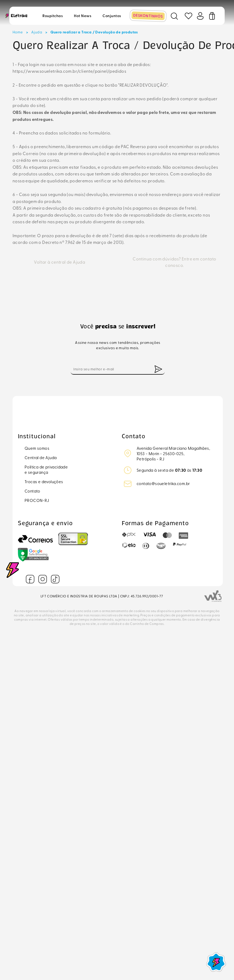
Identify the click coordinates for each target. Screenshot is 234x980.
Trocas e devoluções (44, 482)
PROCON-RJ (37, 500)
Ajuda (37, 32)
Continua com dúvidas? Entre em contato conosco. (174, 262)
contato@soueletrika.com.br (163, 483)
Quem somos (37, 448)
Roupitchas (53, 16)
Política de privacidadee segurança (46, 470)
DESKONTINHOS (148, 16)
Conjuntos (112, 16)
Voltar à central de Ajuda (60, 262)
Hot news (83, 16)
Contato (32, 491)
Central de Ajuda (41, 458)
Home (18, 32)
